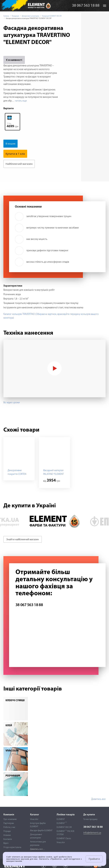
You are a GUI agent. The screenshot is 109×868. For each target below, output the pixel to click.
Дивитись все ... (37, 849)
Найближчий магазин (19, 164)
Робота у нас (9, 827)
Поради (7, 831)
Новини (7, 835)
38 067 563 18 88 (86, 6)
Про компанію (10, 819)
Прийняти (94, 859)
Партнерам (9, 823)
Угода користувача (12, 847)
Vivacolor (34, 819)
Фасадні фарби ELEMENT (41, 831)
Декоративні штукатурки (30, 16)
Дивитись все (98, 799)
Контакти (8, 839)
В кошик (11, 144)
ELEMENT (61, 819)
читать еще (21, 101)
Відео (6, 843)
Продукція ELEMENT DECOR (52, 16)
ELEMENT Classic (64, 839)
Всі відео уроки (12, 403)
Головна (6, 16)
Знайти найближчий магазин (23, 539)
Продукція (15, 16)
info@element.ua (92, 833)
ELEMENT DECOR (64, 827)
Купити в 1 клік (15, 154)
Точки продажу (90, 819)
